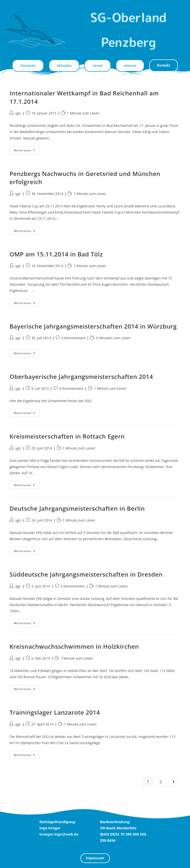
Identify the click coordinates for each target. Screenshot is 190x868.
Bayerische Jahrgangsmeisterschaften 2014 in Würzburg (93, 326)
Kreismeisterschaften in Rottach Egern (67, 436)
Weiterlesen (26, 149)
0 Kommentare (73, 338)
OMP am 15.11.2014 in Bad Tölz (56, 254)
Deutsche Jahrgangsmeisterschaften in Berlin (77, 508)
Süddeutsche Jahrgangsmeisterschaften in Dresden (86, 574)
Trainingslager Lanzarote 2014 (55, 712)
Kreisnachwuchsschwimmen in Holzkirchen (74, 646)
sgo (18, 113)
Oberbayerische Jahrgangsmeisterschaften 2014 (81, 377)
